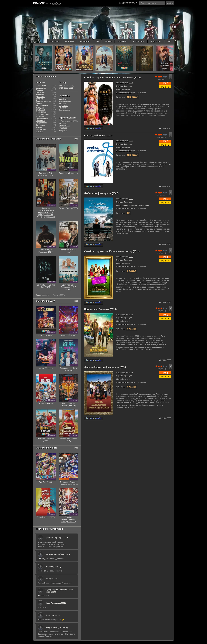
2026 (61, 86)
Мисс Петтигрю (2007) (56, 603)
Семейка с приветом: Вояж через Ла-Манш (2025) (112, 78)
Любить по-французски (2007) (101, 193)
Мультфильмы (42, 114)
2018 (131, 372)
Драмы (125, 205)
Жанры (63, 131)
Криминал (40, 110)
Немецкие (63, 108)
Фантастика (41, 129)
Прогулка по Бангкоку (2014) (100, 309)
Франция (128, 86)
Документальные (43, 101)
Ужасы (39, 127)
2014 (131, 314)
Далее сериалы (43, 295)
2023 (61, 88)
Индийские (63, 106)
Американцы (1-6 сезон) (57, 627)
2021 (71, 88)
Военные (40, 94)
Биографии (41, 88)
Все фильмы (44, 86)
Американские (65, 101)
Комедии (126, 89)
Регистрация (131, 3)
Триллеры (40, 125)
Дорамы (73, 118)
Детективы (41, 97)
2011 (131, 257)
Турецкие (63, 128)
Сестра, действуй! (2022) (98, 136)
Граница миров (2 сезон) (57, 538)
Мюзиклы (40, 116)
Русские (62, 103)
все (76, 139)
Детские (39, 99)
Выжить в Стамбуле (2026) (58, 554)
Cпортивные (41, 123)
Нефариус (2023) (53, 566)
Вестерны (40, 92)
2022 (131, 141)
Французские (64, 110)
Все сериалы (67, 121)
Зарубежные (64, 99)
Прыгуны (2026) (53, 579)
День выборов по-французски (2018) (105, 367)
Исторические (42, 105)
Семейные (41, 121)
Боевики (40, 90)
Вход (121, 3)
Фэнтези (40, 131)
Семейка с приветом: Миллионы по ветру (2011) (112, 251)
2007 (131, 199)
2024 (71, 86)
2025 (131, 83)
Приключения (42, 118)
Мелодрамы (143, 205)
